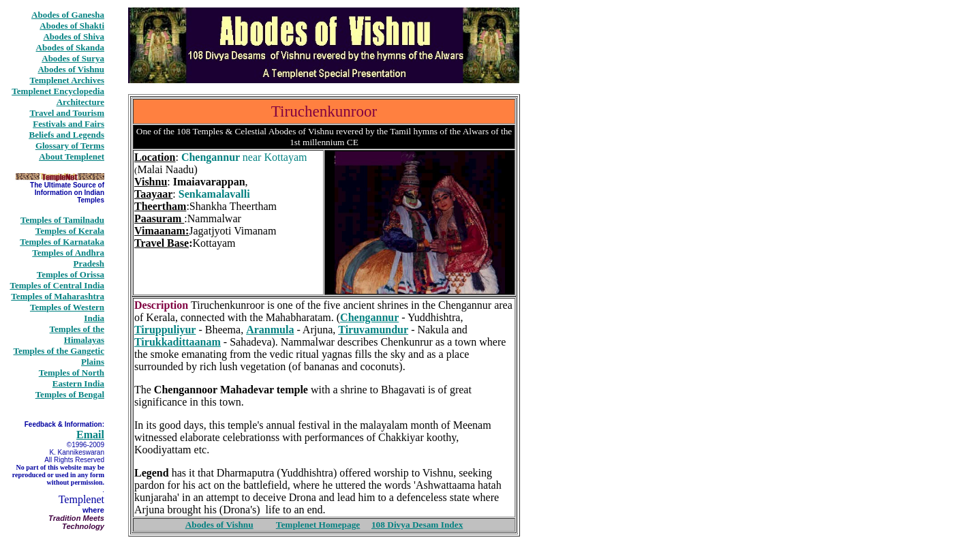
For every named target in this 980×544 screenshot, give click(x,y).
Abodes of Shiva (74, 36)
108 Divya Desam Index (417, 525)
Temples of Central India (57, 285)
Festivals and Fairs (68, 124)
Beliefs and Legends (66, 135)
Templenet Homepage (318, 525)
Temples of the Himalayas (77, 334)
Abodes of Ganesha (68, 15)
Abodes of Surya (73, 58)
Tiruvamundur (373, 330)
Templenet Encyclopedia (58, 91)
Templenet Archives (67, 80)
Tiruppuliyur (165, 330)
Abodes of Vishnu (71, 69)
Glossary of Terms (70, 146)
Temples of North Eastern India (72, 378)
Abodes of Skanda (70, 47)
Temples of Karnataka (62, 242)
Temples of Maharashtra (58, 296)
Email (90, 435)
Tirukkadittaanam (178, 342)
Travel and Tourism (67, 113)
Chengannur (369, 317)
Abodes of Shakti (72, 26)
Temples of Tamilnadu (62, 220)
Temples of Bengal (70, 394)
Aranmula (270, 330)
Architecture (80, 102)
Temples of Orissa (71, 274)
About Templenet (72, 156)
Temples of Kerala (70, 231)
